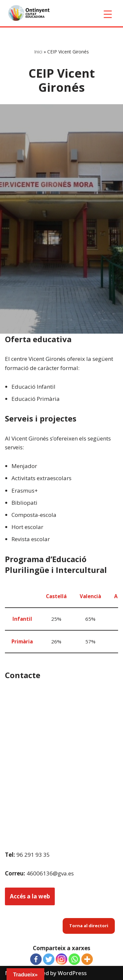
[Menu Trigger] (108, 14)
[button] (89, 926)
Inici (38, 52)
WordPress (72, 973)
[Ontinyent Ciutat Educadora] (30, 13)
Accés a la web (30, 896)
